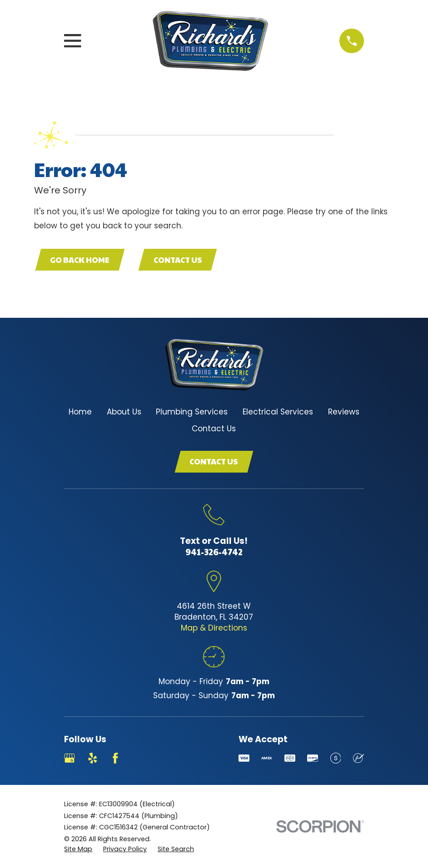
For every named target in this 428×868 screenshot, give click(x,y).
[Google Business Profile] (70, 758)
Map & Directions (214, 628)
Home (80, 412)
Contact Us (178, 260)
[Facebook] (115, 758)
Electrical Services (278, 412)
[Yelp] (93, 758)
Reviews (344, 412)
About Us (124, 412)
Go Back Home (80, 260)
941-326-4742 (214, 552)
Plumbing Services (192, 412)
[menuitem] (78, 849)
